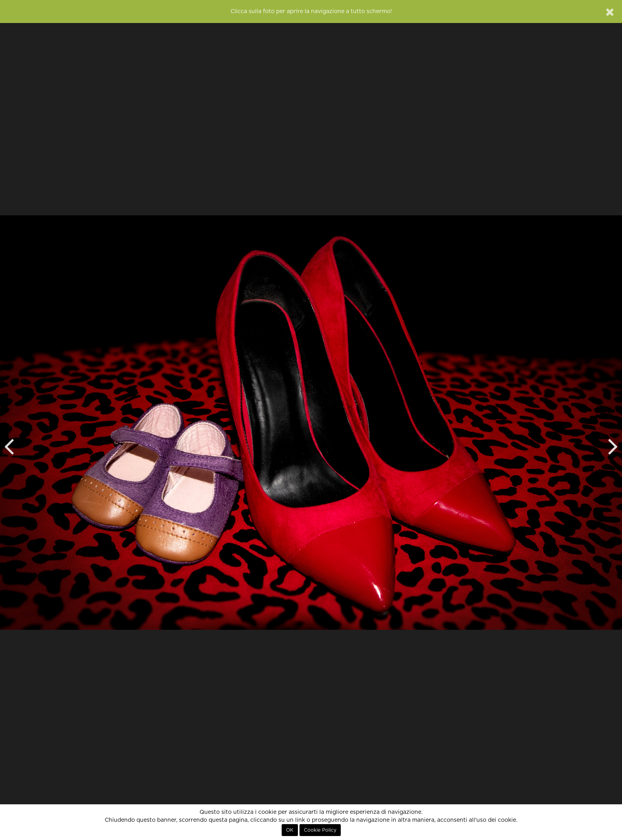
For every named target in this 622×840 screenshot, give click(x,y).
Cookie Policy (320, 830)
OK (290, 830)
